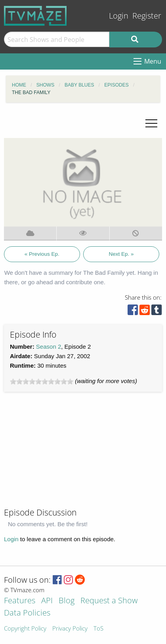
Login (119, 16)
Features (20, 601)
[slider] (42, 381)
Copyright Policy (25, 629)
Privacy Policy (70, 629)
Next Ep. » (121, 254)
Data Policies (27, 613)
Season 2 (49, 347)
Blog (67, 601)
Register (147, 16)
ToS (98, 629)
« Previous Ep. (42, 254)
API (47, 601)
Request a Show (109, 601)
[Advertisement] (63, 453)
